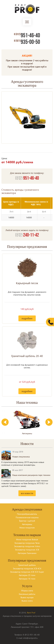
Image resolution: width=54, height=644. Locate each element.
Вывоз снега (27, 601)
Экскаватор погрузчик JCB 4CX (27, 568)
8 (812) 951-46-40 (31, 635)
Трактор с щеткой (27, 521)
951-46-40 (27, 36)
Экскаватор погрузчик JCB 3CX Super (27, 572)
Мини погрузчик (27, 528)
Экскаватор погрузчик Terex (27, 543)
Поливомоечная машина (27, 517)
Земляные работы (27, 594)
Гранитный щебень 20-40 (27, 356)
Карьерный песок (27, 283)
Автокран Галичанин (27, 553)
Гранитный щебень (27, 565)
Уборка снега (27, 591)
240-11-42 (27, 235)
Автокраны (27, 524)
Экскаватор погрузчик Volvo (27, 546)
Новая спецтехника (21, 457)
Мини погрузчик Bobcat (27, 539)
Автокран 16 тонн (27, 579)
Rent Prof (31, 613)
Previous (5, 422)
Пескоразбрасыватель (27, 514)
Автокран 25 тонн (27, 575)
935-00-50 (27, 42)
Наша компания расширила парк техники (31, 475)
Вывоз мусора (27, 597)
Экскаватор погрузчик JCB (27, 550)
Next (49, 422)
